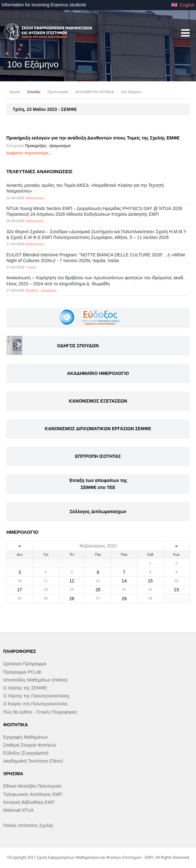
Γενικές (31, 267)
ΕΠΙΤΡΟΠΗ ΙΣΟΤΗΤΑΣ (98, 456)
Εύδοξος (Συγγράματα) (26, 753)
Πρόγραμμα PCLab (22, 672)
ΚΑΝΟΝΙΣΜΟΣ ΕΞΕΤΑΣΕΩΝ (98, 401)
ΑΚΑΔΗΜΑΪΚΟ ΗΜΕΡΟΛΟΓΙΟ (98, 373)
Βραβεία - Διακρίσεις (41, 290)
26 (72, 599)
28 (124, 599)
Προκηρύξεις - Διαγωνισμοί (48, 146)
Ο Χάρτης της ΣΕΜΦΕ (25, 688)
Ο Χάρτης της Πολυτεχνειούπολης (36, 696)
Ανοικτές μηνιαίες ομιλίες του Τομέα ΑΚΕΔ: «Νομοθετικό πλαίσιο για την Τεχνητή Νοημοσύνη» (85, 188)
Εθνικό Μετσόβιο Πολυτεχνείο (32, 786)
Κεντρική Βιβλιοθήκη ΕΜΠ (29, 802)
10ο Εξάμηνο (131, 92)
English (183, 5)
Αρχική (15, 92)
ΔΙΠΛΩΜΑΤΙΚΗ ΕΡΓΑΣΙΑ (94, 92)
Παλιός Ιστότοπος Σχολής (28, 825)
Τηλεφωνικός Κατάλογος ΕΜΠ (33, 794)
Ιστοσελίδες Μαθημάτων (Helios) (35, 680)
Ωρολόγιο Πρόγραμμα (25, 664)
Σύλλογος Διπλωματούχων (98, 512)
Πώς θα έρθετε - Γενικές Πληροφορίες (40, 712)
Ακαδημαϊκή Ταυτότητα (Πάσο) (33, 761)
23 (177, 590)
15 (150, 581)
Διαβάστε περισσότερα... (29, 153)
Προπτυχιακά (58, 92)
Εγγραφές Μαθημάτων (25, 737)
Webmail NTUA (18, 810)
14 (124, 581)
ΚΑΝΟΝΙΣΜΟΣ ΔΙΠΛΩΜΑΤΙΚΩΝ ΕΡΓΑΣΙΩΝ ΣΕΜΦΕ (98, 429)
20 (98, 590)
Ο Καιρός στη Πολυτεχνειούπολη (35, 704)
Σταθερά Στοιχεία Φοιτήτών (30, 745)
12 (72, 581)
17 (20, 590)
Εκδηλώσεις (35, 198)
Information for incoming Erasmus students (44, 5)
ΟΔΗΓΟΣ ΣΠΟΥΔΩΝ (78, 346)
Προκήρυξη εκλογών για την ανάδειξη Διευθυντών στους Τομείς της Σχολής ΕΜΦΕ (93, 138)
